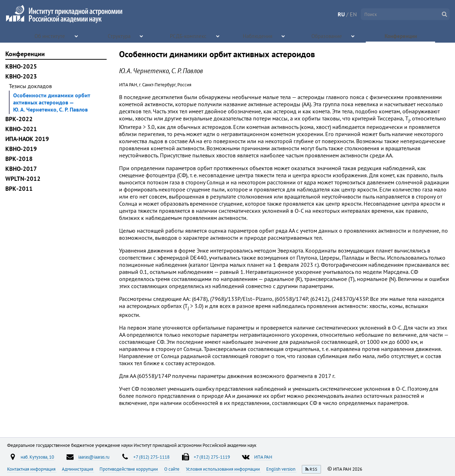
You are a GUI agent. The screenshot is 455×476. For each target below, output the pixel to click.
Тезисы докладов (30, 86)
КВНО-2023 (21, 76)
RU (341, 14)
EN (353, 14)
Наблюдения (258, 36)
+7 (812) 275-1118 (151, 457)
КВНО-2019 (21, 149)
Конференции (401, 36)
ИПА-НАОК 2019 (27, 139)
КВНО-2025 (21, 66)
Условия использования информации (223, 469)
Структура (120, 36)
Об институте (50, 36)
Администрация (78, 469)
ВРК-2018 (19, 159)
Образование (327, 36)
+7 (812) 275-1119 (212, 457)
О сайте (172, 469)
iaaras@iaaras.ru (94, 457)
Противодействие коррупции (129, 469)
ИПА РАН (263, 457)
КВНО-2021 (21, 129)
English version (281, 469)
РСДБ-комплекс (189, 36)
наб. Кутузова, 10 (37, 457)
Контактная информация (32, 469)
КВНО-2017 (21, 169)
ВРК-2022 (19, 119)
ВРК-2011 (19, 189)
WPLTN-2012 (23, 179)
